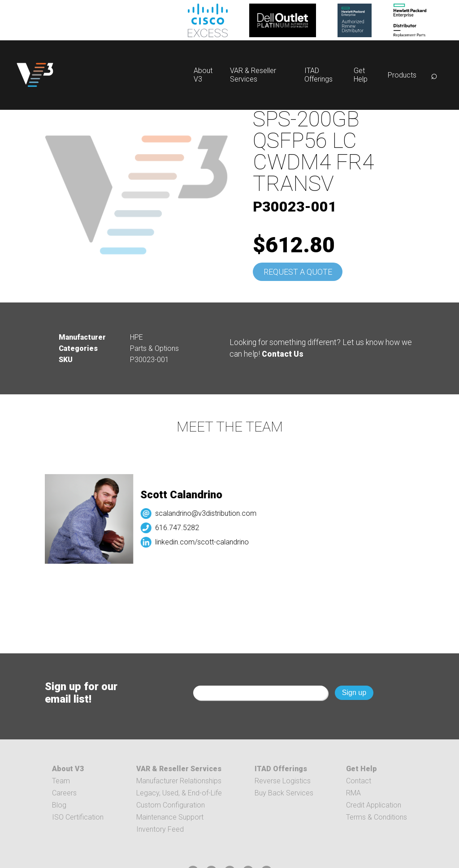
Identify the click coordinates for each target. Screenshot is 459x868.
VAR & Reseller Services (253, 75)
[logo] (35, 75)
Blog (59, 805)
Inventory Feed (160, 829)
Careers (64, 793)
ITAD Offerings (318, 75)
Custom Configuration (171, 805)
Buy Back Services (284, 793)
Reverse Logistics (283, 781)
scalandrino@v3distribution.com (211, 513)
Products (402, 75)
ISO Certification (78, 817)
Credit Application (374, 805)
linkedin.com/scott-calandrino (207, 542)
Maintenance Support (170, 817)
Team (61, 781)
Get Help (361, 75)
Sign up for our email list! (81, 693)
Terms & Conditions (377, 817)
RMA (353, 793)
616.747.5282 (182, 528)
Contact (359, 781)
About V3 (68, 769)
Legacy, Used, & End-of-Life (179, 793)
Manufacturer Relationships (179, 781)
